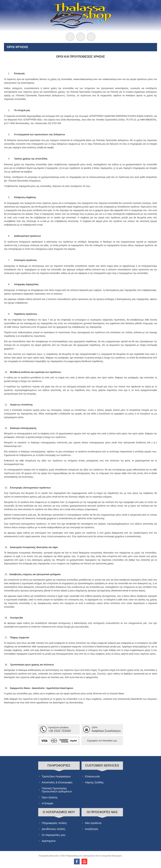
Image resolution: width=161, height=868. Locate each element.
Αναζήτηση (92, 829)
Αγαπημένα (49, 841)
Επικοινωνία (92, 776)
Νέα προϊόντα (93, 823)
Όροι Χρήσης (50, 797)
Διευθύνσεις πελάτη (54, 829)
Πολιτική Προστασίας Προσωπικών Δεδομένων (57, 790)
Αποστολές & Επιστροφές (57, 782)
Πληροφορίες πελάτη (54, 823)
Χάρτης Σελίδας (94, 782)
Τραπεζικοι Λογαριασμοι (56, 776)
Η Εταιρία (48, 803)
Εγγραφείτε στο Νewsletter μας (102, 741)
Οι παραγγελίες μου (54, 835)
